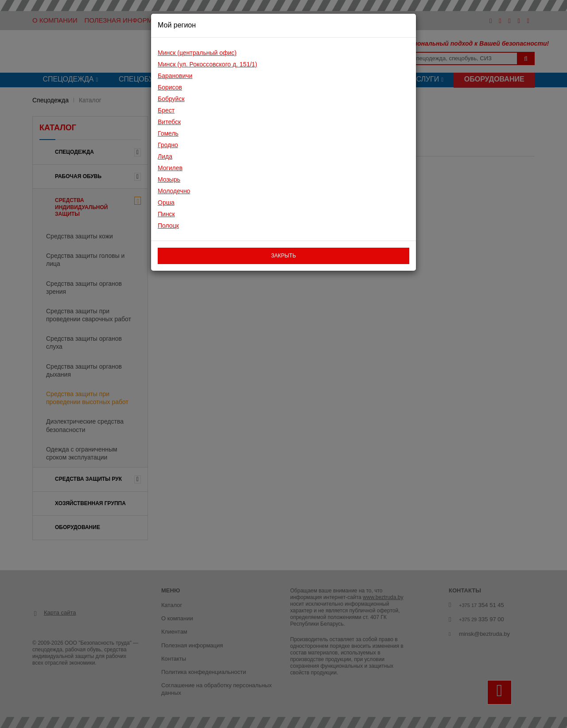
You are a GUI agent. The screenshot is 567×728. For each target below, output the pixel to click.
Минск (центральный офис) (197, 53)
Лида (165, 156)
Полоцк (168, 226)
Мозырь (169, 179)
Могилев (170, 168)
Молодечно (174, 191)
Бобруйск (171, 99)
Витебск (169, 122)
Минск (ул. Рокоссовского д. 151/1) (208, 64)
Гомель (168, 133)
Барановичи (175, 76)
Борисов (170, 87)
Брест (166, 110)
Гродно (168, 145)
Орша (166, 202)
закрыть (283, 256)
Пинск (166, 214)
